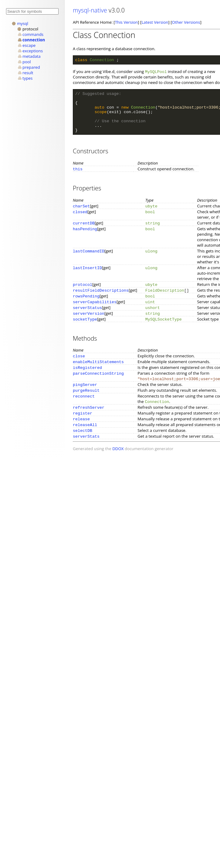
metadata (32, 56)
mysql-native (90, 10)
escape (29, 45)
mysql (23, 23)
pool (27, 62)
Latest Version (155, 22)
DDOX (118, 458)
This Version (126, 22)
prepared (31, 67)
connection (34, 40)
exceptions (33, 51)
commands (33, 34)
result (28, 73)
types (27, 78)
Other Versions (186, 22)
